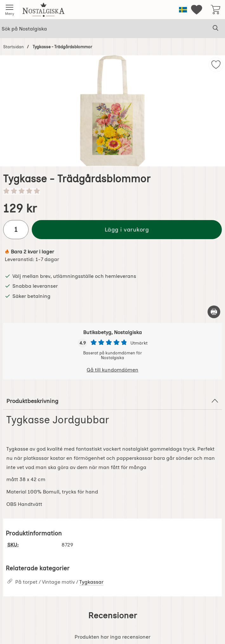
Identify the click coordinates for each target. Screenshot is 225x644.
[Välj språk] (183, 10)
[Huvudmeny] (10, 10)
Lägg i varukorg (127, 229)
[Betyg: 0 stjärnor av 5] (112, 191)
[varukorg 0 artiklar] (215, 10)
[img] (216, 65)
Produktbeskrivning (112, 401)
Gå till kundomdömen (112, 370)
